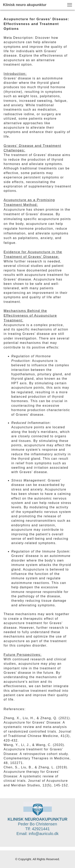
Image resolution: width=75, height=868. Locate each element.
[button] (70, 5)
